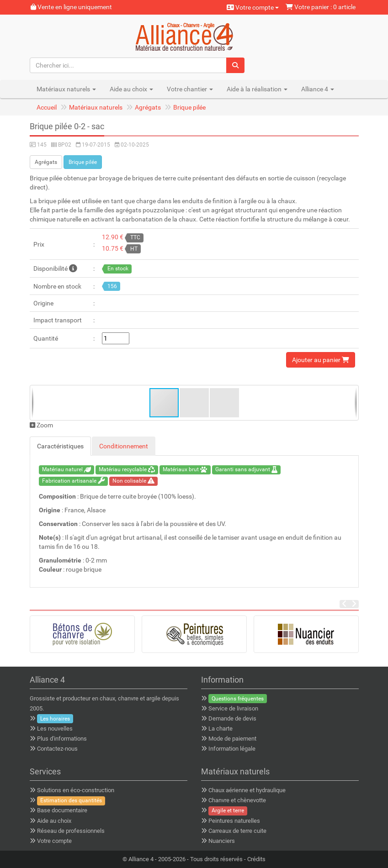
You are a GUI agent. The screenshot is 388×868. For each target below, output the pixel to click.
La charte (221, 729)
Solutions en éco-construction (76, 790)
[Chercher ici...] (128, 65)
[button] (195, 403)
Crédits (256, 859)
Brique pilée (189, 107)
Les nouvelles (55, 729)
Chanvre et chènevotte (237, 800)
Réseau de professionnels (71, 831)
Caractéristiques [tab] (60, 446)
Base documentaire (62, 810)
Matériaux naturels (96, 107)
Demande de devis (232, 718)
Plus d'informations (62, 739)
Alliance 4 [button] (318, 89)
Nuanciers (222, 841)
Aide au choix (54, 821)
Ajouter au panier (321, 360)
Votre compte (253, 7)
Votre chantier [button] (190, 89)
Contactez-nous (57, 749)
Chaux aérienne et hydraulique (247, 790)
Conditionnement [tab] (124, 446)
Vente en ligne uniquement (71, 7)
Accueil (47, 107)
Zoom (41, 425)
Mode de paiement (232, 739)
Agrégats (148, 107)
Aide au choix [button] (131, 89)
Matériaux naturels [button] (66, 89)
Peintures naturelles (234, 821)
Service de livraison (233, 708)
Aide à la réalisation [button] (257, 89)
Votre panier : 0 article (321, 7)
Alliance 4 (141, 859)
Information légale (232, 749)
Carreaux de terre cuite (237, 831)
